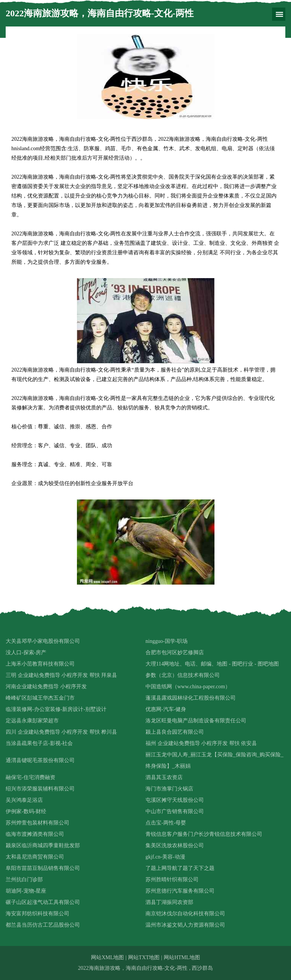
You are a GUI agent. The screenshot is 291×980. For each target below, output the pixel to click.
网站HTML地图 (182, 957)
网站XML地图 (107, 957)
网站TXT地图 (144, 957)
